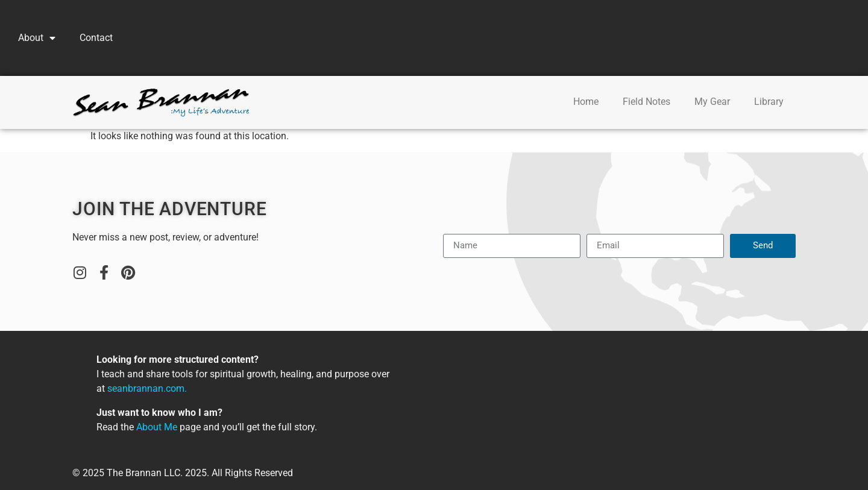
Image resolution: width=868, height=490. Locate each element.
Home (586, 102)
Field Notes (646, 102)
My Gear (712, 102)
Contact (96, 38)
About (37, 38)
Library (769, 102)
